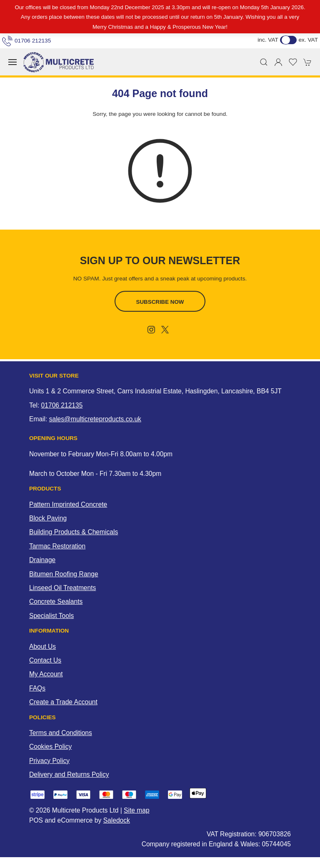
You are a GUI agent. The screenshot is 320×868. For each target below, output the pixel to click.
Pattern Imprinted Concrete (68, 504)
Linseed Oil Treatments (62, 588)
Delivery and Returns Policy (69, 774)
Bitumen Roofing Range (64, 574)
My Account (46, 674)
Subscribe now (160, 302)
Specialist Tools (51, 616)
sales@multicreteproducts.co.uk (95, 419)
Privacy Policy (49, 761)
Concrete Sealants (56, 602)
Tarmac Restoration (57, 546)
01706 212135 (26, 41)
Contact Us (45, 660)
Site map (137, 810)
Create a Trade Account (63, 702)
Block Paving (48, 518)
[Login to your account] (278, 62)
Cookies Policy (50, 747)
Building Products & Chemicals (74, 532)
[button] (12, 62)
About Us (42, 647)
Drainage (42, 560)
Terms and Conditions (61, 733)
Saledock (117, 820)
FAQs (37, 688)
